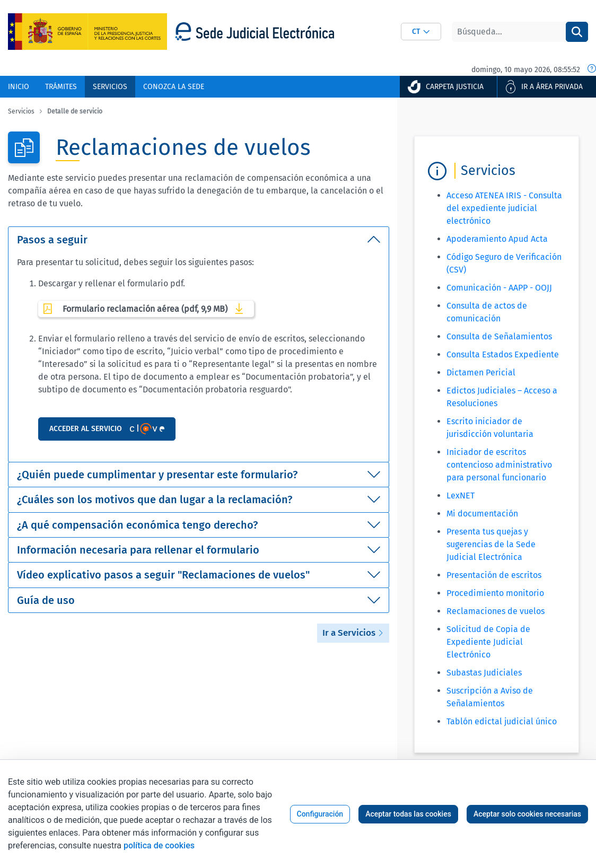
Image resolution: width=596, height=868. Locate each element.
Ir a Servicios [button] (353, 633)
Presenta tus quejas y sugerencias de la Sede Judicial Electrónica (491, 544)
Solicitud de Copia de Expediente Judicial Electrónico (488, 642)
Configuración (320, 814)
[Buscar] (509, 32)
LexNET (461, 496)
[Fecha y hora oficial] (592, 69)
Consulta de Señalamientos (499, 336)
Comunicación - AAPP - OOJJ (499, 288)
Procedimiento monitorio (495, 593)
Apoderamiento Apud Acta (497, 239)
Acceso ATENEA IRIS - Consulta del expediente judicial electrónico (504, 208)
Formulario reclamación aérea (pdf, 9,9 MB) (146, 309)
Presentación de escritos (494, 575)
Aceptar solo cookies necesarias (527, 814)
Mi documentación (482, 514)
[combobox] (421, 32)
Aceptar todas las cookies (408, 814)
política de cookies (159, 845)
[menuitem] (19, 87)
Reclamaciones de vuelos (496, 611)
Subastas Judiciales (484, 673)
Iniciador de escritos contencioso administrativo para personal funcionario (499, 465)
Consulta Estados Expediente (503, 354)
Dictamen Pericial (481, 372)
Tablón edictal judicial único (502, 721)
